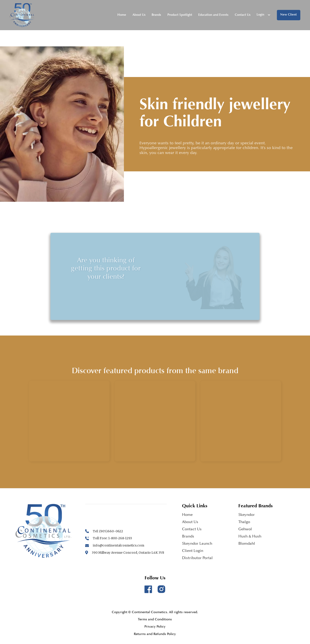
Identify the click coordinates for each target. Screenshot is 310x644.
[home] (22, 15)
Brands (156, 15)
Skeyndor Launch (197, 544)
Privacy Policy (155, 627)
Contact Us (243, 15)
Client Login (193, 551)
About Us (139, 15)
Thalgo (244, 522)
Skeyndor (247, 515)
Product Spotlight (180, 15)
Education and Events (213, 15)
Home (122, 15)
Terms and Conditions (155, 620)
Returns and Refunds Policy (155, 634)
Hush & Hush (250, 537)
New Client (288, 15)
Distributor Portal (197, 558)
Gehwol (245, 529)
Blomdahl (247, 544)
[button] (264, 15)
